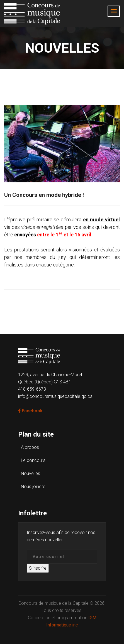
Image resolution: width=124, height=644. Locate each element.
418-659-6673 (32, 389)
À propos (30, 447)
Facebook (30, 411)
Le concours (33, 460)
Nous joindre (33, 487)
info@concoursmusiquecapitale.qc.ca (55, 396)
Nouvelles (31, 473)
